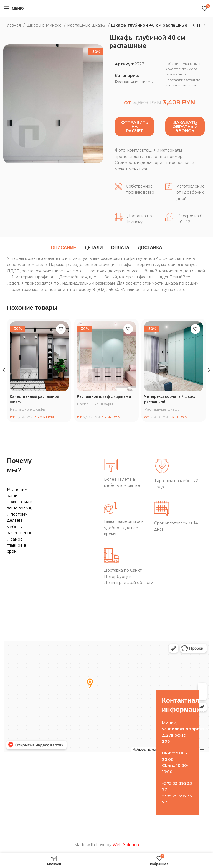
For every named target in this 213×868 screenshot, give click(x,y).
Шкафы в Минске (45, 25)
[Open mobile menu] (14, 8)
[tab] (64, 248)
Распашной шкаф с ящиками (104, 396)
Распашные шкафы (87, 25)
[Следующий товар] (205, 25)
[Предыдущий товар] (194, 25)
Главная (14, 25)
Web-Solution (126, 845)
